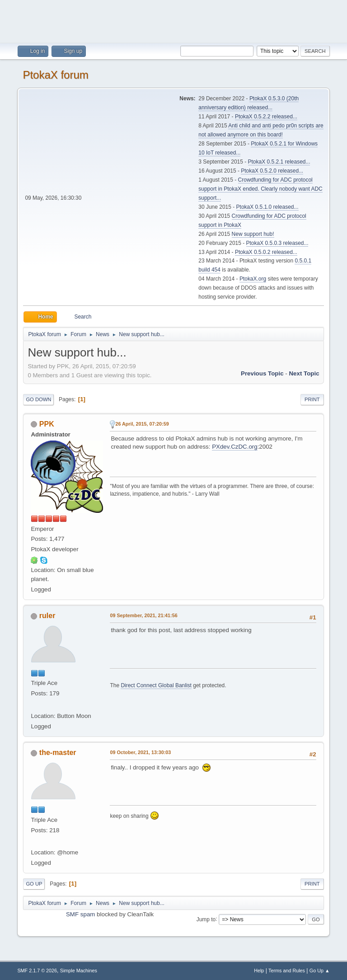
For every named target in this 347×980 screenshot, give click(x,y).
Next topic (304, 373)
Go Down (38, 399)
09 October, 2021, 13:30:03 (140, 752)
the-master (58, 753)
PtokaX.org (253, 279)
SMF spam (80, 914)
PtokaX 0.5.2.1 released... (279, 162)
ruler (47, 616)
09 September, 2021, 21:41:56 (143, 615)
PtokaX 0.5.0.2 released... (266, 252)
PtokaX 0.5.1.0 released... (267, 207)
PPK (47, 424)
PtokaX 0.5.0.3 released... (277, 243)
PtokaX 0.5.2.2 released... (266, 117)
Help (259, 971)
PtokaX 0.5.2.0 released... (272, 171)
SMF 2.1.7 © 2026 (37, 971)
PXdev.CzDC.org (235, 447)
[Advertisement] (173, 20)
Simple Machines (79, 971)
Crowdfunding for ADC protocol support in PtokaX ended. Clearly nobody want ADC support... (260, 189)
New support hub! (253, 234)
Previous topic (262, 373)
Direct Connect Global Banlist (156, 685)
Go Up (34, 884)
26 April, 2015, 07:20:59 (142, 424)
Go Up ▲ (320, 971)
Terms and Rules (287, 971)
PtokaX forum (55, 75)
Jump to (206, 919)
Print (312, 399)
